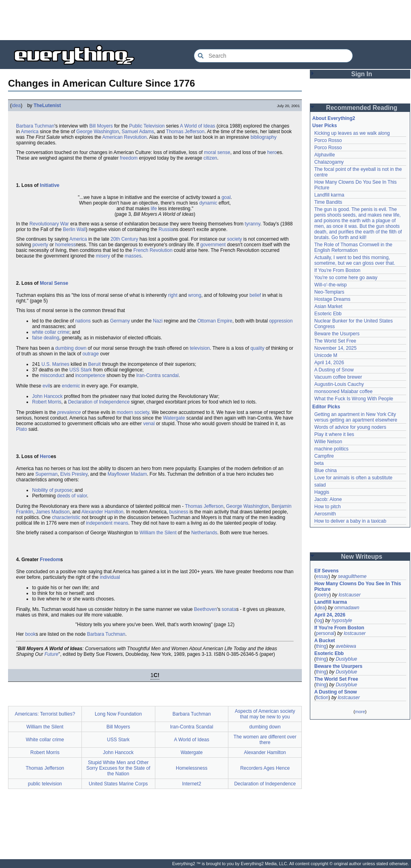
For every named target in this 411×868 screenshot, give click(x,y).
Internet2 (192, 784)
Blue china (326, 471)
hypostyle (342, 621)
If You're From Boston (337, 270)
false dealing (46, 338)
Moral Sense (54, 283)
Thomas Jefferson (185, 132)
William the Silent (158, 533)
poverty (40, 245)
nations (83, 321)
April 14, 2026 (329, 363)
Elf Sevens (327, 571)
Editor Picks (326, 407)
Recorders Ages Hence (265, 768)
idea (16, 105)
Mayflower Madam (127, 474)
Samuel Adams (138, 132)
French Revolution (153, 250)
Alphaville (325, 155)
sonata (229, 609)
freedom (129, 158)
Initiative (50, 185)
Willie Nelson (328, 442)
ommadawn (347, 608)
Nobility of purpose (52, 490)
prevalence (69, 412)
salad (320, 485)
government (213, 245)
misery (103, 256)
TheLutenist (47, 105)
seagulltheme (352, 576)
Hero (45, 456)
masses (133, 256)
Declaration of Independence (99, 402)
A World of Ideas (197, 126)
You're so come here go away (346, 278)
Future (52, 654)
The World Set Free (335, 341)
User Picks (325, 126)
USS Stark (81, 370)
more (360, 712)
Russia (166, 229)
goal (226, 197)
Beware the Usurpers (337, 334)
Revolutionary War (49, 224)
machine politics (331, 449)
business (179, 512)
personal (325, 633)
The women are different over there (265, 740)
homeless (65, 245)
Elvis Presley (74, 474)
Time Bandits (328, 202)
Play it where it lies (334, 434)
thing (321, 646)
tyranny (252, 224)
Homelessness (192, 768)
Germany (120, 321)
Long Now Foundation (118, 714)
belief (255, 295)
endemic (71, 386)
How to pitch (328, 507)
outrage (91, 354)
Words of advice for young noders (350, 427)
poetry (322, 595)
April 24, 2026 (330, 615)
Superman (46, 474)
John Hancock (47, 396)
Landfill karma (329, 195)
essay (322, 576)
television (200, 348)
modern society (133, 412)
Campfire (324, 456)
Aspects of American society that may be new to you (265, 714)
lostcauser (350, 595)
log (319, 621)
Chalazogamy (329, 162)
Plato (21, 429)
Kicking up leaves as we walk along (352, 133)
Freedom (50, 560)
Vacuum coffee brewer (338, 377)
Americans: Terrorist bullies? (45, 714)
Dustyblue (346, 659)
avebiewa (346, 646)
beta (319, 463)
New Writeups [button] (362, 557)
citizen (210, 158)
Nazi (158, 321)
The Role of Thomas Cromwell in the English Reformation (353, 247)
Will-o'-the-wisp (331, 285)
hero (272, 152)
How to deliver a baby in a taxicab (350, 521)
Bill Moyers (101, 126)
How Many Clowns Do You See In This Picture (358, 586)
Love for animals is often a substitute (353, 478)
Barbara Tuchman (35, 126)
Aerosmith (325, 514)
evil (46, 386)
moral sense (217, 152)
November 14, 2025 (335, 348)
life (154, 209)
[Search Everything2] (273, 56)
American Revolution (125, 137)
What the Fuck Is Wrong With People (354, 399)
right (173, 295)
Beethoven (205, 609)
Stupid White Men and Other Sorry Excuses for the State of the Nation (118, 768)
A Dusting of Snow (334, 370)
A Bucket (325, 641)
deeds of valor (72, 496)
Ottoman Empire (215, 321)
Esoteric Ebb (328, 314)
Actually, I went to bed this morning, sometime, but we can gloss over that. (355, 260)
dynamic (208, 203)
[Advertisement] (205, 20)
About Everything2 (334, 118)
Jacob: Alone (328, 499)
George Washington (98, 132)
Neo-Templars (329, 292)
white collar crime (51, 332)
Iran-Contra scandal (158, 375)
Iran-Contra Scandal (192, 727)
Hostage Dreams (332, 299)
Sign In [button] (362, 74)
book (31, 634)
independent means (107, 523)
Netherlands (204, 533)
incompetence (90, 375)
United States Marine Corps (118, 784)
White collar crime (45, 740)
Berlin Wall (74, 229)
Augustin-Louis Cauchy (339, 384)
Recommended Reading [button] (362, 108)
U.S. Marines (55, 364)
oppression (281, 321)
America (30, 132)
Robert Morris (47, 402)
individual (110, 577)
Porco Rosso (328, 140)
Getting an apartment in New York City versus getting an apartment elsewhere (356, 417)
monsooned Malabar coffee (343, 391)
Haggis (322, 492)
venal (149, 424)
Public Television (147, 126)
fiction (322, 698)
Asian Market (328, 306)
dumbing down (71, 348)
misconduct (52, 375)
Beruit (94, 364)
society (235, 239)
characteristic (66, 517)
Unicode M (326, 355)
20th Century (125, 239)
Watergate (174, 418)
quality (257, 348)
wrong (195, 295)
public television (45, 784)
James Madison (53, 512)
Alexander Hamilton (103, 512)
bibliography (263, 137)
